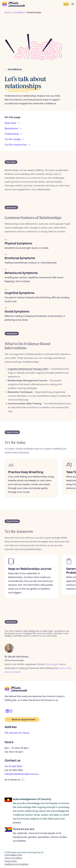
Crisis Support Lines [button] (13, 855)
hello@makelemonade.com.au (21, 774)
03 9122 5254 (15, 766)
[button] (73, 4)
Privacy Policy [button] (11, 861)
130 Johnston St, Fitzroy (17, 733)
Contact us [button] (15, 780)
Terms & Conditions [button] (13, 858)
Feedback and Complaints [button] (17, 864)
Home (8, 12)
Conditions (19, 12)
